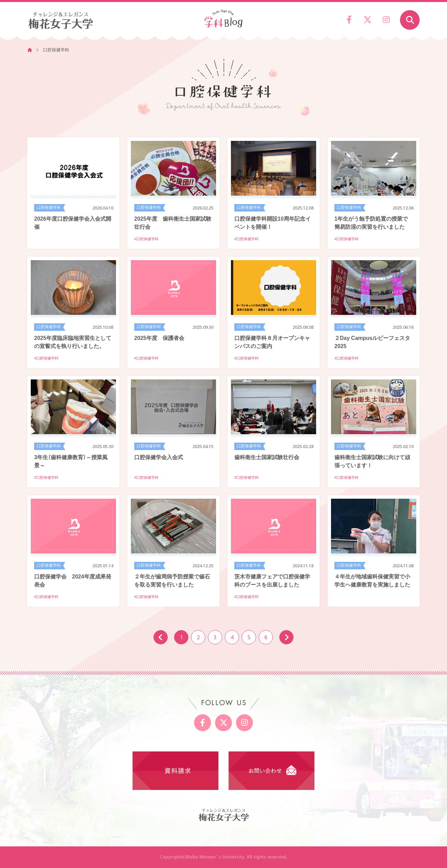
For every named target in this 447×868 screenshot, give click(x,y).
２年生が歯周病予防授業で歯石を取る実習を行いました (172, 580)
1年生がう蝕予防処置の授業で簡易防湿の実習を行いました (371, 222)
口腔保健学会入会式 (159, 457)
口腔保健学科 (49, 207)
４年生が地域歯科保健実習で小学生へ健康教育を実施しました (372, 580)
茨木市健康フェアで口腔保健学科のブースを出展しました (272, 580)
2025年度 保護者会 (159, 338)
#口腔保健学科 (146, 239)
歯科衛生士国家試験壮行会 (267, 457)
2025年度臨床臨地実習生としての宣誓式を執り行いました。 (73, 342)
